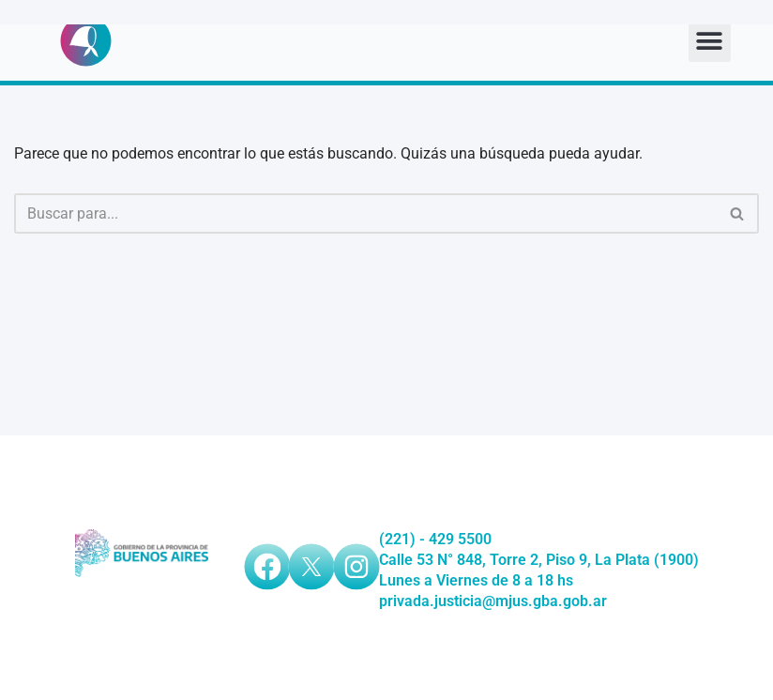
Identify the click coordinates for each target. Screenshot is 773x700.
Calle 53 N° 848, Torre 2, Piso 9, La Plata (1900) (539, 560)
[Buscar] (365, 213)
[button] (710, 41)
